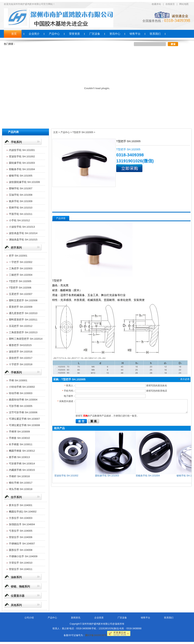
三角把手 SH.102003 (21, 268)
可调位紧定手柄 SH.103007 (24, 419)
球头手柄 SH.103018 (21, 489)
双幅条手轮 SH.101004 (22, 169)
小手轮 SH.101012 (19, 220)
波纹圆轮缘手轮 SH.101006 (24, 182)
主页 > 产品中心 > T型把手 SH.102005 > (74, 132)
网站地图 (184, 4)
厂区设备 (122, 618)
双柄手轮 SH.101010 (21, 208)
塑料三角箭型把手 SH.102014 (26, 339)
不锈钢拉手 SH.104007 (22, 544)
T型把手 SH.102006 (20, 288)
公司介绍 (29, 618)
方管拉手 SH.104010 (21, 563)
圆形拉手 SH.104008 (21, 550)
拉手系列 (16, 497)
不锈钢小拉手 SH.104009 (23, 556)
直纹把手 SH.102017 (21, 358)
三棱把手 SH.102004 (21, 275)
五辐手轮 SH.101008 (21, 195)
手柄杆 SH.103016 (19, 476)
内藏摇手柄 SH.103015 (22, 470)
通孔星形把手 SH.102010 (23, 313)
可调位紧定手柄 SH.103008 (24, 425)
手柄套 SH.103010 (19, 438)
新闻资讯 (76, 618)
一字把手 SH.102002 (21, 262)
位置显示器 (18, 596)
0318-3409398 (177, 20)
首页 (14, 34)
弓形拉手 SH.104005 (21, 531)
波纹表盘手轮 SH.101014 (23, 233)
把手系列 (16, 248)
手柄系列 (16, 372)
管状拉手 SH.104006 (21, 537)
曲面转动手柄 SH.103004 (23, 400)
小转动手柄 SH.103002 (22, 387)
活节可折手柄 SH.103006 (23, 412)
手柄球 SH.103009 (19, 432)
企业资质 (99, 618)
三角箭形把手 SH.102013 (23, 332)
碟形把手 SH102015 (20, 345)
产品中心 (52, 618)
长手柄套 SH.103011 (21, 444)
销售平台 (145, 618)
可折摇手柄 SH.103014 (22, 464)
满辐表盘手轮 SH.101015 (23, 240)
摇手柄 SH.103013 (19, 457)
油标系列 (16, 577)
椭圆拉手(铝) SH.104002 (23, 512)
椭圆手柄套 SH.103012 (22, 451)
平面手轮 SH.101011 (21, 214)
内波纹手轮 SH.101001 (22, 150)
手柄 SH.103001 (18, 380)
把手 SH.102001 (18, 256)
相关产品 (59, 428)
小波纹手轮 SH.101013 (22, 227)
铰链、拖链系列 (20, 586)
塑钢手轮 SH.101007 (21, 188)
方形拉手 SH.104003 (21, 518)
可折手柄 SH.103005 (21, 406)
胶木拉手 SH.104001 (21, 505)
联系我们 (169, 618)
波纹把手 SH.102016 (21, 352)
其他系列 (16, 605)
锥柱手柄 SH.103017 (21, 483)
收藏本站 (156, 4)
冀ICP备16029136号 (96, 635)
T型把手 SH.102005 (20, 281)
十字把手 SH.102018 (21, 364)
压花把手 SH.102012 (21, 326)
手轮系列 (16, 142)
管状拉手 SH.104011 (21, 569)
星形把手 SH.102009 (21, 307)
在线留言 (170, 4)
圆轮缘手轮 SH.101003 (22, 163)
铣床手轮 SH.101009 (21, 201)
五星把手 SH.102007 (21, 294)
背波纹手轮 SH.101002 (22, 156)
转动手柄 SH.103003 (21, 393)
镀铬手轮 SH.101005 (21, 176)
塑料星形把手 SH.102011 (23, 320)
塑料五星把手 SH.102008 (23, 300)
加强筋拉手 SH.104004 (22, 524)
